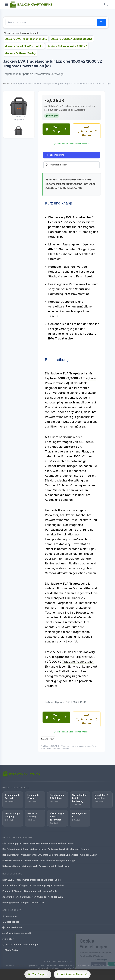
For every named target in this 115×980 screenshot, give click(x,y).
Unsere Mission (12, 927)
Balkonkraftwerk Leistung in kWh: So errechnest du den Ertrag (36, 866)
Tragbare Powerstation (78, 662)
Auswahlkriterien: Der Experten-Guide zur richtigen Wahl (33, 897)
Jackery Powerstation (75, 544)
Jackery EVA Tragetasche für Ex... (26, 39)
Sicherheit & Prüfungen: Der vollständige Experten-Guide (33, 885)
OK (103, 964)
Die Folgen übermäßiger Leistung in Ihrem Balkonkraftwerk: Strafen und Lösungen (46, 849)
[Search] (106, 5)
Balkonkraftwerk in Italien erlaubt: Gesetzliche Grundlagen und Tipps (39, 860)
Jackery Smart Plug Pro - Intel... (24, 46)
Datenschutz (11, 922)
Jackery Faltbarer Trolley (21, 53)
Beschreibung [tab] (55, 155)
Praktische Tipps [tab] (56, 165)
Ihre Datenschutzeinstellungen (20, 944)
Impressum (10, 916)
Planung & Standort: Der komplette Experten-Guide (30, 891)
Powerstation (54, 417)
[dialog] (90, 952)
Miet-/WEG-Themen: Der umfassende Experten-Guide (32, 880)
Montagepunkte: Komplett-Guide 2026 (23, 902)
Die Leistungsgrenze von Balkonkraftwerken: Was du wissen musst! (39, 843)
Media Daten (10, 950)
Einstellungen (89, 960)
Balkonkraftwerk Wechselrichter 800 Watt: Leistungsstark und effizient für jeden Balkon (50, 855)
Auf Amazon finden (84, 131)
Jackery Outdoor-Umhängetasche (72, 39)
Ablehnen (87, 964)
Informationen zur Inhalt (17, 933)
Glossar (8, 939)
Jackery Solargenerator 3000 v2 (67, 46)
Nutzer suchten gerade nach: (21, 33)
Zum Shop (53, 129)
